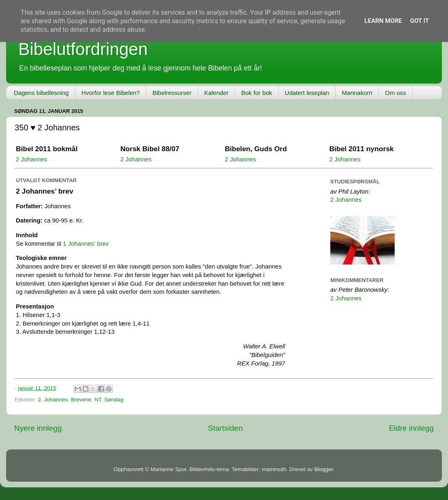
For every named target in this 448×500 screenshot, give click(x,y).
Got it (419, 21)
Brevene (81, 400)
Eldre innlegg (411, 428)
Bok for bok (257, 93)
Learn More (383, 21)
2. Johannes (53, 400)
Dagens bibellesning (41, 93)
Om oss (395, 93)
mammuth (274, 469)
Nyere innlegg (38, 428)
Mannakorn (357, 93)
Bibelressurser (172, 93)
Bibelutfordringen (83, 49)
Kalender (216, 93)
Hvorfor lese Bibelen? (111, 93)
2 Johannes (32, 159)
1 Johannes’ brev (86, 244)
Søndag (114, 400)
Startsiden (225, 428)
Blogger (324, 469)
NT (98, 400)
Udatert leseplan (307, 93)
